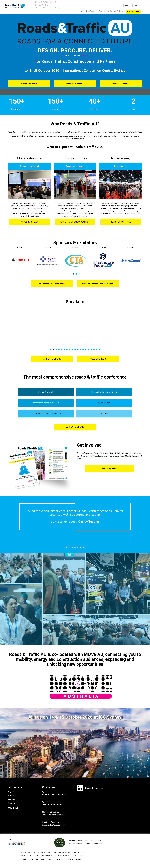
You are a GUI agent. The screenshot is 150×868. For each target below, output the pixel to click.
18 (97, 349)
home (81, 11)
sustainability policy (63, 856)
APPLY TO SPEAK (121, 84)
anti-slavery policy (44, 852)
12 (80, 349)
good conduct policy (28, 852)
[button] (67, 547)
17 (94, 349)
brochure (79, 859)
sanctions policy (78, 856)
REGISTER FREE (29, 84)
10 (75, 349)
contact (70, 859)
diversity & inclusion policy (43, 856)
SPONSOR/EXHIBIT (75, 84)
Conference (101, 11)
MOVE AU (85, 56)
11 (78, 349)
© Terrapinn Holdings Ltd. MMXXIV (32, 859)
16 (91, 349)
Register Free (133, 12)
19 (99, 349)
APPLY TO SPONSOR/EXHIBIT (75, 222)
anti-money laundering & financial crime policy (69, 852)
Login (136, 5)
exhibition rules (26, 856)
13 (83, 349)
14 (86, 349)
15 (89, 349)
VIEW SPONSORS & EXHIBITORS (98, 283)
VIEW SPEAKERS (98, 359)
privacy (50, 859)
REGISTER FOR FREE (121, 222)
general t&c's (60, 859)
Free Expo (90, 11)
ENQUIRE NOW (110, 468)
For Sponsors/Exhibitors (116, 11)
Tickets (128, 5)
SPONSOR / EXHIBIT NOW (52, 283)
